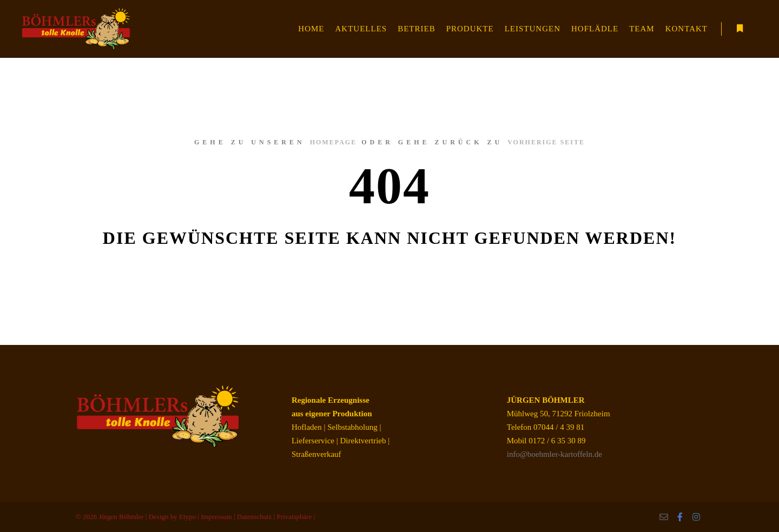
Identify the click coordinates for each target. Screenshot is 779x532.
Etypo (187, 517)
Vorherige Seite (546, 142)
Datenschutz (254, 517)
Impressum (216, 517)
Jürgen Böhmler (121, 517)
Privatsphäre (294, 517)
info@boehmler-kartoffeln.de (554, 454)
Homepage (333, 142)
